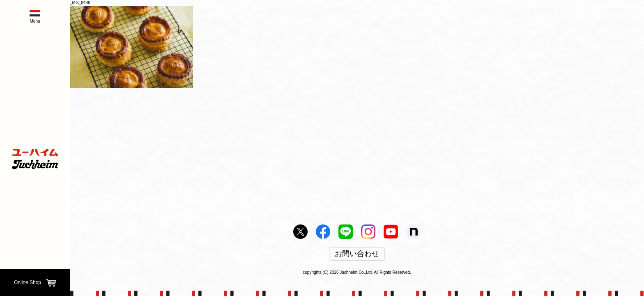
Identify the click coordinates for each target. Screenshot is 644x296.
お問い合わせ (357, 254)
